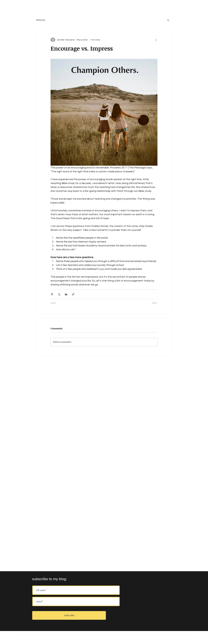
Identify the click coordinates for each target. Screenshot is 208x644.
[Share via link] (73, 294)
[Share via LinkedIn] (66, 294)
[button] (168, 20)
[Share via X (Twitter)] (59, 294)
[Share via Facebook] (52, 294)
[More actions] (156, 40)
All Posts (41, 20)
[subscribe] (69, 615)
